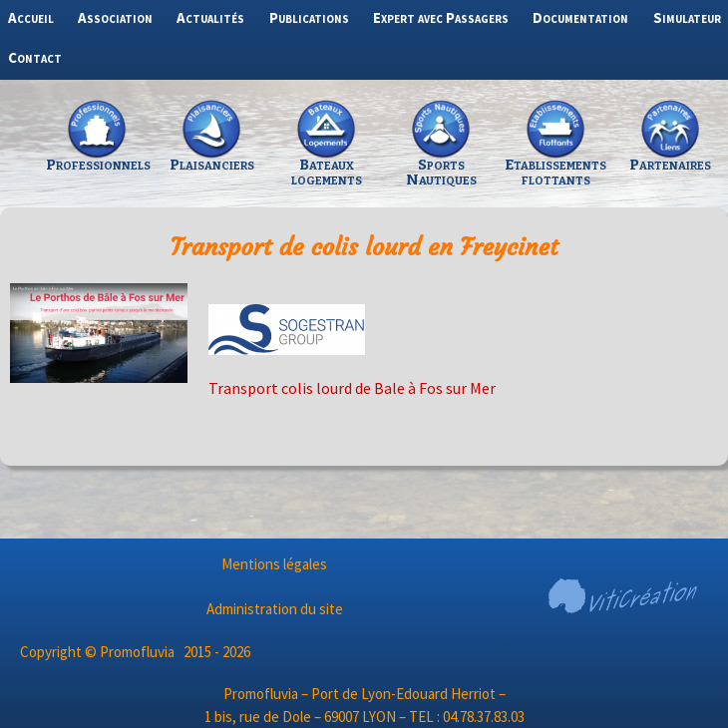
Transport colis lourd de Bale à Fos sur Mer (352, 388)
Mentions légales (274, 564)
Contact (35, 57)
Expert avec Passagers (441, 17)
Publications (309, 17)
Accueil (31, 17)
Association (115, 17)
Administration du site (275, 609)
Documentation (580, 17)
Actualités (210, 17)
